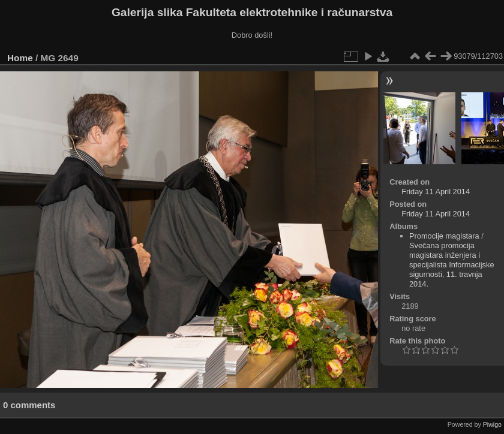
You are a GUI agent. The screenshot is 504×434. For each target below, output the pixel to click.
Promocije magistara (444, 236)
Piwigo (492, 424)
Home (20, 58)
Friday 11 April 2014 (436, 192)
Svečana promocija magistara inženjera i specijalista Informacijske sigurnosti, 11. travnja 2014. (452, 265)
